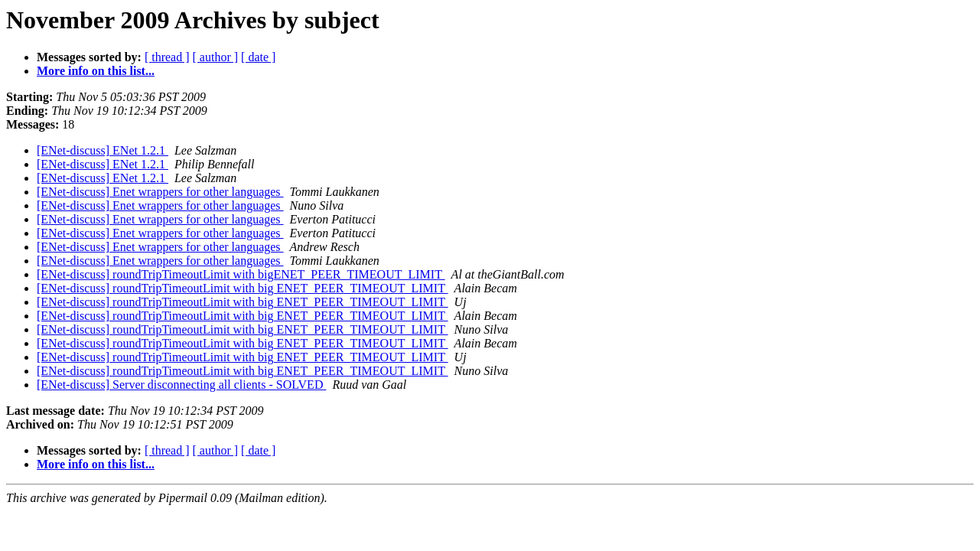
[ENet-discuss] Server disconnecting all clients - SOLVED (181, 385)
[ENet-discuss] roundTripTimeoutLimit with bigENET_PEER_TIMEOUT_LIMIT (241, 274)
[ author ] (216, 57)
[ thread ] (167, 57)
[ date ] (258, 57)
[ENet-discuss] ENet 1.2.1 (103, 150)
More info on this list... (96, 71)
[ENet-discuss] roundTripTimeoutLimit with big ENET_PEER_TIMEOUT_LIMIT (243, 288)
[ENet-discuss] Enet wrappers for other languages (160, 192)
